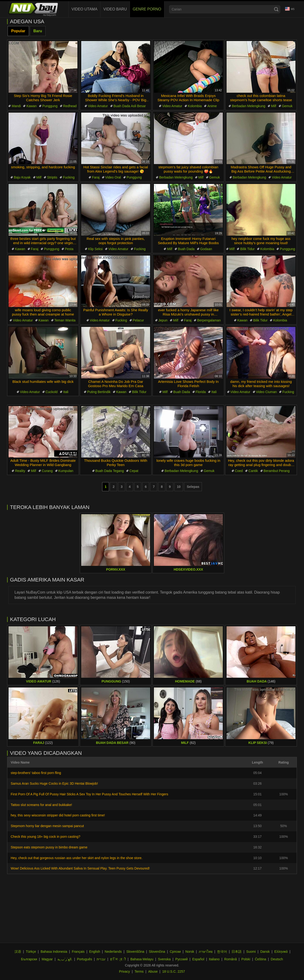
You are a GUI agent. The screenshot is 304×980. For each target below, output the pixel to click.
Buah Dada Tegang (110, 471)
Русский (181, 959)
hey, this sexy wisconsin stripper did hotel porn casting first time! (58, 815)
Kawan (31, 106)
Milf (274, 106)
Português (85, 959)
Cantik (253, 471)
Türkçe (31, 952)
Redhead (70, 106)
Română (230, 959)
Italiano (214, 959)
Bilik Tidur (247, 249)
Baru (38, 31)
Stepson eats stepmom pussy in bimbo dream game (49, 847)
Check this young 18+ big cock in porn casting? (45, 837)
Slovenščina (135, 952)
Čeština (260, 959)
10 (179, 487)
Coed (239, 471)
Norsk (190, 952)
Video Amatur (98, 106)
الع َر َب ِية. (65, 959)
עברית (101, 959)
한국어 (222, 952)
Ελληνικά (281, 952)
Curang (47, 471)
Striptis (52, 177)
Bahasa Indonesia (54, 952)
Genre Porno (147, 9)
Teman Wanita (65, 320)
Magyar (47, 959)
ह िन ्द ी (118, 959)
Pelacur (138, 320)
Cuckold (52, 392)
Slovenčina (157, 952)
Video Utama (84, 9)
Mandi (16, 106)
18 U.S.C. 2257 (174, 971)
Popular (18, 31)
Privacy (124, 971)
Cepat (134, 471)
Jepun (163, 320)
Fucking (69, 177)
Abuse (153, 971)
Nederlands (113, 952)
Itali (66, 392)
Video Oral (113, 177)
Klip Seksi (95, 249)
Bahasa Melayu (142, 959)
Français (78, 952)
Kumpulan (66, 471)
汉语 (18, 952)
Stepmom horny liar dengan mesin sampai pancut (47, 826)
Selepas (193, 487)
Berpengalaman (209, 320)
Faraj (96, 177)
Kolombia (195, 106)
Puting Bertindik (99, 392)
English (95, 952)
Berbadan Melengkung (249, 106)
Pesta (69, 249)
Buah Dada (186, 249)
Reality (20, 471)
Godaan (206, 249)
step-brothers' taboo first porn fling (36, 773)
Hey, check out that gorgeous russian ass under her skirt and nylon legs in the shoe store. (77, 858)
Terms (139, 971)
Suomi (251, 952)
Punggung (50, 106)
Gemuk (287, 106)
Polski (246, 959)
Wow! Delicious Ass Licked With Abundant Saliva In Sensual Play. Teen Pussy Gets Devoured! (80, 868)
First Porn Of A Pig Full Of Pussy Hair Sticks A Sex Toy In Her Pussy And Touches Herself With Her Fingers (89, 794)
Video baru (115, 9)
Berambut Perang (277, 471)
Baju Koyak (22, 177)
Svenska (164, 959)
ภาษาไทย (206, 952)
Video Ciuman (266, 392)
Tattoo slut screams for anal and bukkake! (41, 805)
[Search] (276, 9)
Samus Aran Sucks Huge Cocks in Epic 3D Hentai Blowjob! (54, 783)
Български (29, 959)
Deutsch (277, 959)
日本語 (237, 952)
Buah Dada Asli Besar (130, 106)
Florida (201, 392)
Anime (212, 106)
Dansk (265, 952)
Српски (175, 952)
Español (198, 959)
